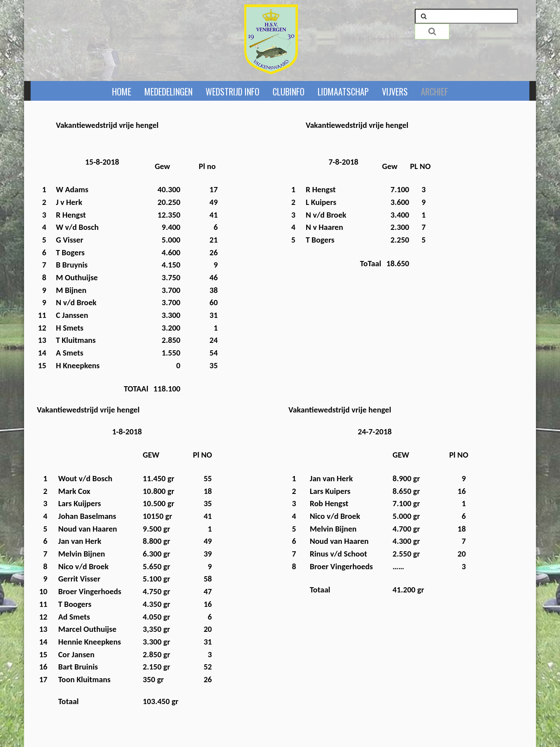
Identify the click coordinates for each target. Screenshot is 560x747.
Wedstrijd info (233, 92)
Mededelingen (168, 92)
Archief (434, 92)
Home (122, 92)
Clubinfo (289, 92)
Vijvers (395, 92)
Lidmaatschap (343, 92)
